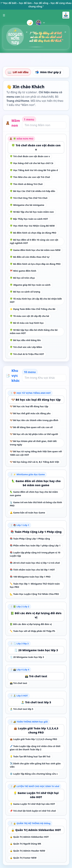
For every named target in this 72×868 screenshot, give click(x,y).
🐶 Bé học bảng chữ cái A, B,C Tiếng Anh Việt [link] (35, 462)
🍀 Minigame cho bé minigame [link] (27, 205)
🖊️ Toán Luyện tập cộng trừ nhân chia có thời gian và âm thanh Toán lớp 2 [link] (35, 748)
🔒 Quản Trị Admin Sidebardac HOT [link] (36, 830)
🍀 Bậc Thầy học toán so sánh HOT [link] (29, 219)
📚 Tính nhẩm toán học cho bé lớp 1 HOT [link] (32, 570)
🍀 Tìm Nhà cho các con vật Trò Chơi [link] (30, 177)
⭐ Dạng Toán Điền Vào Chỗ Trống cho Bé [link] (33, 309)
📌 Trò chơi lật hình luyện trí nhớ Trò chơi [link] (33, 811)
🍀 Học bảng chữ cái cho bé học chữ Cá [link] (32, 163)
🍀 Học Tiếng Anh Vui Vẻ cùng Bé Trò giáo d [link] (34, 170)
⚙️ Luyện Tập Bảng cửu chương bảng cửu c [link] (34, 774)
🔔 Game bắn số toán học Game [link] (28, 513)
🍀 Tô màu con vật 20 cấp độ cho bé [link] (30, 316)
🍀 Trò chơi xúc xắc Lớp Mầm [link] (26, 347)
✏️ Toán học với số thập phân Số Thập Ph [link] (33, 631)
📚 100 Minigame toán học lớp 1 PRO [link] (30, 577)
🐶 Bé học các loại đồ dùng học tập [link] (36, 400)
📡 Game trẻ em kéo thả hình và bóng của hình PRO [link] (36, 504)
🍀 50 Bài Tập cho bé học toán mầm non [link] (32, 212)
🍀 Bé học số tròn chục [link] (22, 278)
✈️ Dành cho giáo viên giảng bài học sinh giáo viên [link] (35, 765)
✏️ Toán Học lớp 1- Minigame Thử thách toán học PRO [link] (35, 585)
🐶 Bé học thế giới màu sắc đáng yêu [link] (30, 413)
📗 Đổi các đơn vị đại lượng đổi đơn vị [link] (36, 615)
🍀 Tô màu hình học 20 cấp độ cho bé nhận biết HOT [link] (36, 300)
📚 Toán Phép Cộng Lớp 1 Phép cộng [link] (36, 532)
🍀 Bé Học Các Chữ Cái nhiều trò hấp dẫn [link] (33, 191)
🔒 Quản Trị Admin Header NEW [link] (28, 851)
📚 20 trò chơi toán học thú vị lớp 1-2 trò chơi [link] (35, 563)
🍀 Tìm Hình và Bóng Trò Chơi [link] (26, 184)
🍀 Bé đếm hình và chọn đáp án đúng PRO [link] (33, 233)
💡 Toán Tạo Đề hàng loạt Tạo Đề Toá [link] (30, 756)
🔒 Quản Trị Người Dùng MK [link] (26, 844)
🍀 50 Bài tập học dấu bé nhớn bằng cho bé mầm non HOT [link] (34, 332)
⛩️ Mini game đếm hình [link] (23, 271)
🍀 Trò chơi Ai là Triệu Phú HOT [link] (27, 354)
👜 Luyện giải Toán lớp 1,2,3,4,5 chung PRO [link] (36, 730)
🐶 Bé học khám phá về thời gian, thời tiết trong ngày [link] (33, 443)
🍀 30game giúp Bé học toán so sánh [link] (30, 285)
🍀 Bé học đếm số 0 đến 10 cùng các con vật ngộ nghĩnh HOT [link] (34, 241)
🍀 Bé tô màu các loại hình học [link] (27, 323)
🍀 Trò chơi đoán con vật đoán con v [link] (36, 147)
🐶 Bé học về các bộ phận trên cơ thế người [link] (34, 434)
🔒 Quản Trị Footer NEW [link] (23, 858)
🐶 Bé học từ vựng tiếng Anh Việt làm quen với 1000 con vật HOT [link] (36, 453)
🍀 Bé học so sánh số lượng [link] (25, 292)
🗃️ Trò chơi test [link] (36, 676)
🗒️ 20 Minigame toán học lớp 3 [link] (36, 650)
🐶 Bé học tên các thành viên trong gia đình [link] (34, 420)
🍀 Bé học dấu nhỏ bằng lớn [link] (25, 340)
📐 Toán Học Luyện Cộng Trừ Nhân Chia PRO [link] (34, 594)
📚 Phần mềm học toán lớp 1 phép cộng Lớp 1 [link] (35, 545)
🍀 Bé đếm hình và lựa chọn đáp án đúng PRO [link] (35, 264)
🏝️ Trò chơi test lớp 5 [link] (36, 702)
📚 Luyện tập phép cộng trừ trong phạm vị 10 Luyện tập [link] (35, 554)
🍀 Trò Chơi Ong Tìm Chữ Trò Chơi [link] (29, 198)
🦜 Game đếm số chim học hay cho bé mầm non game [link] (36, 483)
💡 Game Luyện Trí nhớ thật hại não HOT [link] (36, 795)
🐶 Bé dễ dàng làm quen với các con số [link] (31, 427)
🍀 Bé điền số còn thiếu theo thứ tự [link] (30, 257)
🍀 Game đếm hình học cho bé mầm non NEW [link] (35, 250)
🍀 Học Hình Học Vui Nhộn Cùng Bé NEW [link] (32, 226)
